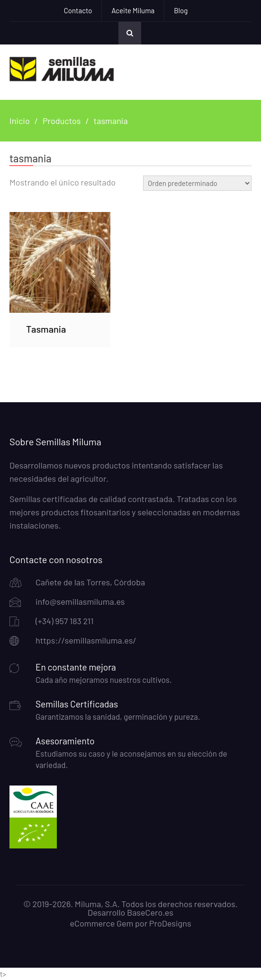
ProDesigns (170, 923)
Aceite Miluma (133, 10)
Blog (181, 10)
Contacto (78, 10)
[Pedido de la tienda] (197, 183)
